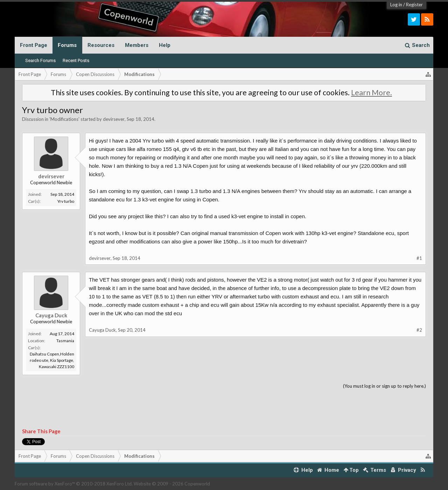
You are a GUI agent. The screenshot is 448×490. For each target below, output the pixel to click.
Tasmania (65, 341)
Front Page (34, 45)
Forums (67, 45)
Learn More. (372, 92)
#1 (419, 258)
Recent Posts (76, 60)
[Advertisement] (224, 409)
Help (165, 45)
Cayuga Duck (51, 315)
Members (137, 45)
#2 (419, 330)
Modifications (64, 119)
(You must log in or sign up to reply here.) (384, 386)
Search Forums (40, 60)
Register (414, 5)
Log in (396, 5)
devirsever (114, 119)
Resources (101, 45)
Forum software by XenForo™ (74, 484)
